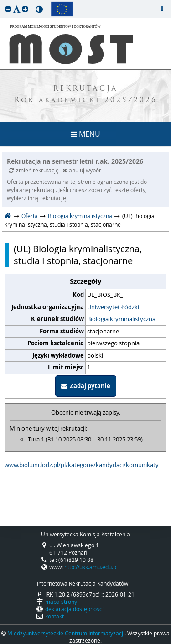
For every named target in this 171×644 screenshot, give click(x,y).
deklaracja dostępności (74, 609)
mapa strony (61, 602)
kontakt (54, 616)
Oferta (30, 216)
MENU (85, 134)
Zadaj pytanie (86, 386)
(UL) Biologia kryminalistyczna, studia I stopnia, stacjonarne (78, 255)
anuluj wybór (82, 170)
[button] (8, 9)
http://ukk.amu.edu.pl (91, 567)
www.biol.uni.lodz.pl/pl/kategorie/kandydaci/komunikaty (82, 465)
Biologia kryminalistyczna (80, 216)
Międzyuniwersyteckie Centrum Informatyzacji (66, 633)
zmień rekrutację (35, 170)
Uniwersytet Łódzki (113, 307)
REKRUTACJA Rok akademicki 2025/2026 (86, 95)
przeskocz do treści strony (2, 2)
